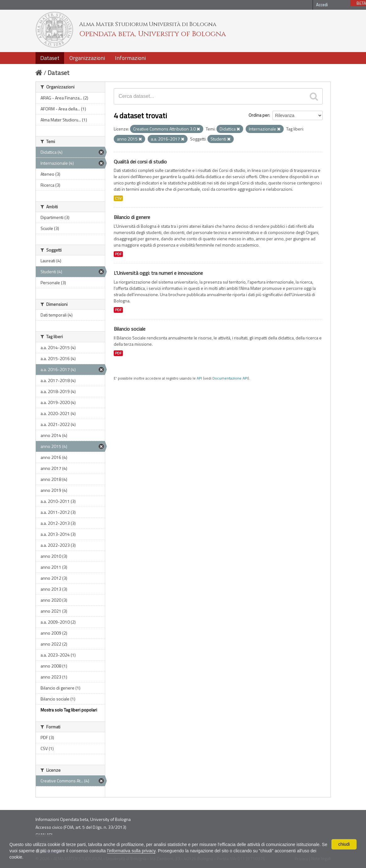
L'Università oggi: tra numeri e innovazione (158, 273)
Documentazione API (230, 378)
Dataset (50, 58)
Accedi (322, 5)
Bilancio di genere (132, 217)
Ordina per (259, 115)
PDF (118, 254)
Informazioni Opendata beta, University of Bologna (83, 819)
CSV (118, 198)
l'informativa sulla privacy (131, 851)
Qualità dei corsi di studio (140, 162)
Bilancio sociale (130, 329)
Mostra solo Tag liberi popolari (69, 710)
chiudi (344, 844)
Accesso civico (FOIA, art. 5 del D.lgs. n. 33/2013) (81, 827)
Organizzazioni (87, 58)
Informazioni (130, 58)
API (199, 378)
